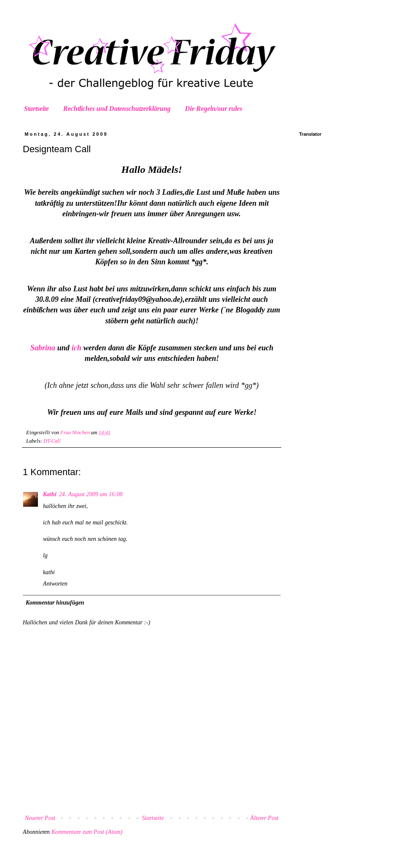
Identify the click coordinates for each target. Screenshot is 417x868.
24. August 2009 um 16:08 (91, 494)
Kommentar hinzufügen (55, 603)
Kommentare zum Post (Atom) (87, 832)
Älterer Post (264, 818)
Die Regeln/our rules (214, 109)
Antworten (55, 584)
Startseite (36, 109)
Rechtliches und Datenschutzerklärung (117, 109)
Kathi (50, 494)
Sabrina (43, 348)
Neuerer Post (40, 818)
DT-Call (52, 441)
